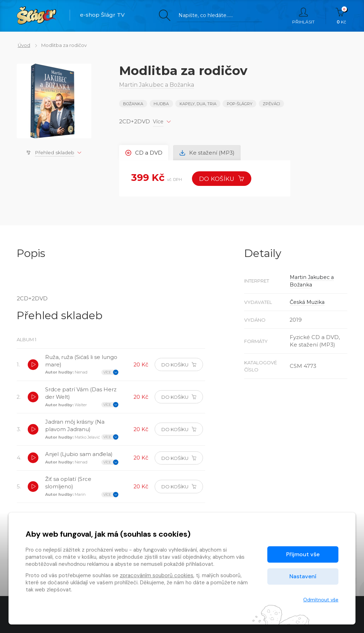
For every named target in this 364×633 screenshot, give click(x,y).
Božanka (133, 104)
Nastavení (303, 576)
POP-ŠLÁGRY (240, 104)
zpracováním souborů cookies (157, 575)
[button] (33, 365)
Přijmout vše (303, 554)
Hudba (162, 104)
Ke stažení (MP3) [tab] (208, 152)
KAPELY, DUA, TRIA (198, 104)
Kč (341, 16)
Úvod (23, 45)
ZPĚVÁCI (272, 104)
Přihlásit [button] (303, 16)
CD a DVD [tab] (144, 152)
